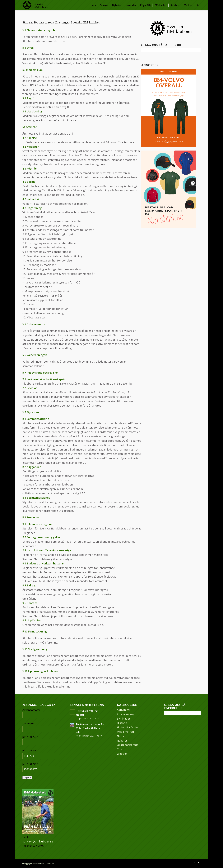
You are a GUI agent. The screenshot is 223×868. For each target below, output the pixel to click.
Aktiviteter (124, 710)
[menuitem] (93, 5)
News (120, 736)
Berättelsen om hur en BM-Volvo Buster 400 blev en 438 (91, 728)
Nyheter (122, 741)
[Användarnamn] (41, 715)
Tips (120, 749)
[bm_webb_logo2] (35, 5)
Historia (122, 723)
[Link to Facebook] (194, 863)
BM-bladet (124, 719)
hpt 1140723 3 (30, 764)
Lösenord (28, 723)
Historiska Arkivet (128, 727)
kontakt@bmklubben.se (38, 841)
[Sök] (198, 5)
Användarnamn (31, 710)
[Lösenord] (41, 729)
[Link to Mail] (199, 863)
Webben (122, 754)
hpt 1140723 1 (30, 737)
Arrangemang (126, 714)
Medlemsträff (125, 732)
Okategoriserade (128, 745)
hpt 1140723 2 (30, 750)
